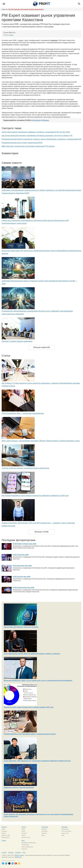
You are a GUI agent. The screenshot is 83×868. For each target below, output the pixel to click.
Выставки (44, 829)
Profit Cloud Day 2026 (21, 555)
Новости (4, 827)
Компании (64, 827)
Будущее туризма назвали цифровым (17, 341)
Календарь (45, 827)
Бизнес (11, 35)
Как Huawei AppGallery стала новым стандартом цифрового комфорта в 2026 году (35, 496)
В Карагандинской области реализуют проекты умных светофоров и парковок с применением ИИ (41, 139)
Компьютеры (65, 829)
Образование (5, 837)
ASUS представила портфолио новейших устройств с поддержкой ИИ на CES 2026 (36, 132)
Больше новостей (41, 347)
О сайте (4, 852)
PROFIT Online (19, 855)
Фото (23, 841)
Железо (4, 835)
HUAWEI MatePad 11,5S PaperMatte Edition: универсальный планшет (30, 734)
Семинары (44, 831)
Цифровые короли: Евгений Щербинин (19, 787)
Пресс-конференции (27, 847)
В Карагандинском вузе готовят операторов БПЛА (22, 143)
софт (9, 835)
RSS (24, 852)
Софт (63, 835)
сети (67, 833)
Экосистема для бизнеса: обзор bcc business (21, 627)
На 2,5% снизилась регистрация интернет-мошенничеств (26, 9)
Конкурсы (44, 833)
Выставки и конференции (29, 843)
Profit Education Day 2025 (22, 566)
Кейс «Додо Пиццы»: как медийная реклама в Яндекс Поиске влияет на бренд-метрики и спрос (41, 441)
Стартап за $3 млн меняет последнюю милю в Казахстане (25, 468)
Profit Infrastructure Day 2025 (23, 588)
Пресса (4, 841)
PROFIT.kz (18, 857)
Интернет (4, 831)
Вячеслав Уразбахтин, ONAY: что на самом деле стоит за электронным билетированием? (38, 680)
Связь (3, 829)
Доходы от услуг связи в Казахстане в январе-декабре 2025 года (29, 707)
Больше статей (41, 532)
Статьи (24, 827)
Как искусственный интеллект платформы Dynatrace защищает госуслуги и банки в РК (37, 136)
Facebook (37, 120)
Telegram (46, 120)
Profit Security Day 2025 (21, 577)
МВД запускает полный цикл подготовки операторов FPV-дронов (28, 146)
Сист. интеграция (66, 831)
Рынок (23, 831)
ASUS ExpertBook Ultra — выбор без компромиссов (23, 413)
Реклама (11, 852)
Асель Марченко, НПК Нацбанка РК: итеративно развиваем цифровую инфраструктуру (37, 761)
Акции (43, 835)
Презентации (25, 845)
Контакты (18, 852)
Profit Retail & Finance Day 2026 (24, 544)
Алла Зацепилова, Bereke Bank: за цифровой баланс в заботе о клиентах (32, 654)
